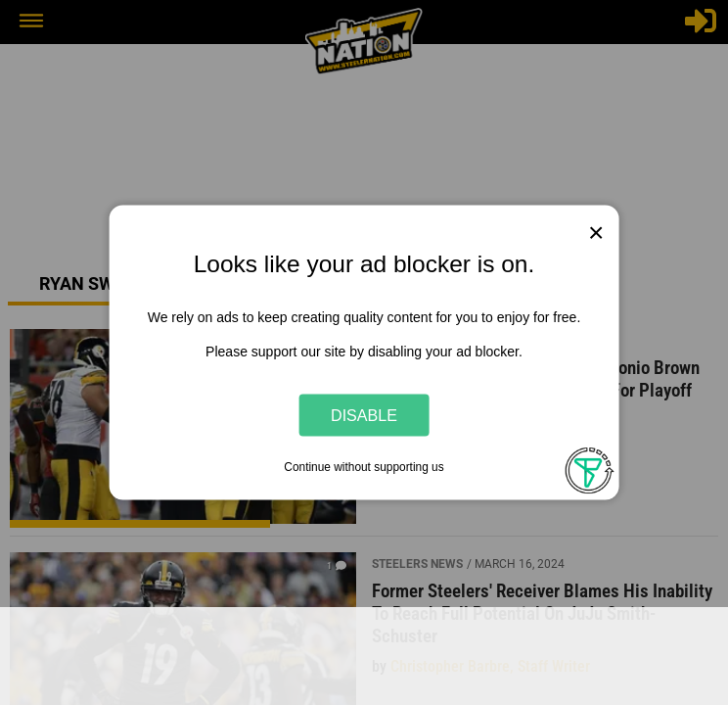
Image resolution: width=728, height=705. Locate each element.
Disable (364, 414)
